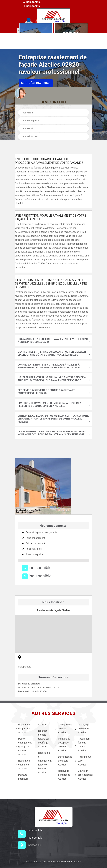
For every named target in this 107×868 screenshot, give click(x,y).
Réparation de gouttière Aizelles (23, 729)
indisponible (32, 2)
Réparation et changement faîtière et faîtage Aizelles (44, 763)
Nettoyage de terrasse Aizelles (63, 775)
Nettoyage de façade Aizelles (82, 729)
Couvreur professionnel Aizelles (83, 775)
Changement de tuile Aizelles (64, 729)
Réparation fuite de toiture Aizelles (82, 745)
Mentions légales (72, 862)
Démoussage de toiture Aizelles (64, 761)
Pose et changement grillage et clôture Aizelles (24, 747)
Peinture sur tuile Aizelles (83, 761)
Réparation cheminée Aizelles (23, 765)
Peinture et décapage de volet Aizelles (63, 745)
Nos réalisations (36, 83)
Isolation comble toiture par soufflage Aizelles (42, 739)
